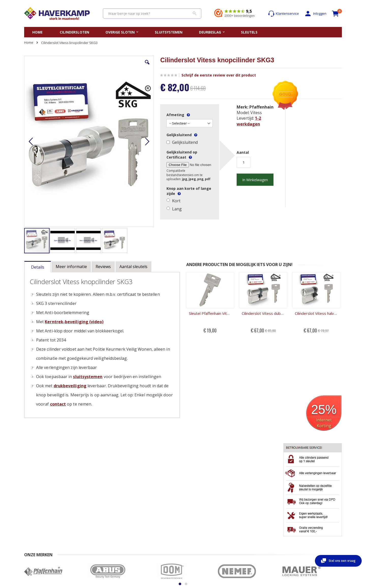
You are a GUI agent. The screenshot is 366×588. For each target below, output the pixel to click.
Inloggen (315, 14)
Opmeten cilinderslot (149, 523)
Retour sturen (80, 523)
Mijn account (251, 518)
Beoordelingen (36, 533)
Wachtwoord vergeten (258, 528)
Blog (190, 533)
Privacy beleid (80, 533)
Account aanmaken (256, 523)
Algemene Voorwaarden (88, 528)
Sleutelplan (196, 518)
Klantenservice (284, 14)
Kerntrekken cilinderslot (151, 538)
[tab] (38, 238)
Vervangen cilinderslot (150, 518)
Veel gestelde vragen (41, 523)
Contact (30, 518)
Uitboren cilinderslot (148, 533)
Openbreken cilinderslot (151, 528)
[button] (115, 66)
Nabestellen (79, 518)
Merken (193, 528)
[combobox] (152, 13)
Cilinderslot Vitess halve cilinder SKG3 (244, 285)
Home (29, 42)
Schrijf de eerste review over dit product (185, 75)
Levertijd (31, 528)
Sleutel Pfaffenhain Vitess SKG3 (163, 285)
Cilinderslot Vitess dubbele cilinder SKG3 (203, 285)
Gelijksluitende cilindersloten (209, 523)
